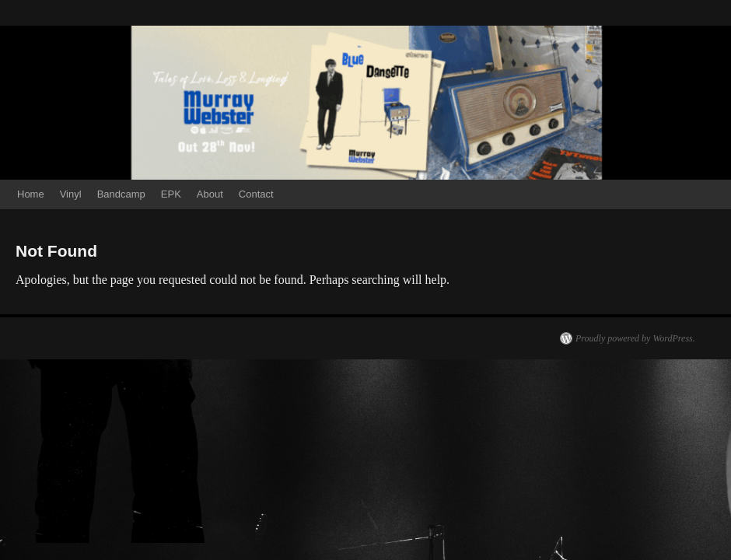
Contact (256, 194)
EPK (171, 194)
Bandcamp (121, 194)
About (210, 194)
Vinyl (71, 194)
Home (31, 194)
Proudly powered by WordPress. (635, 338)
